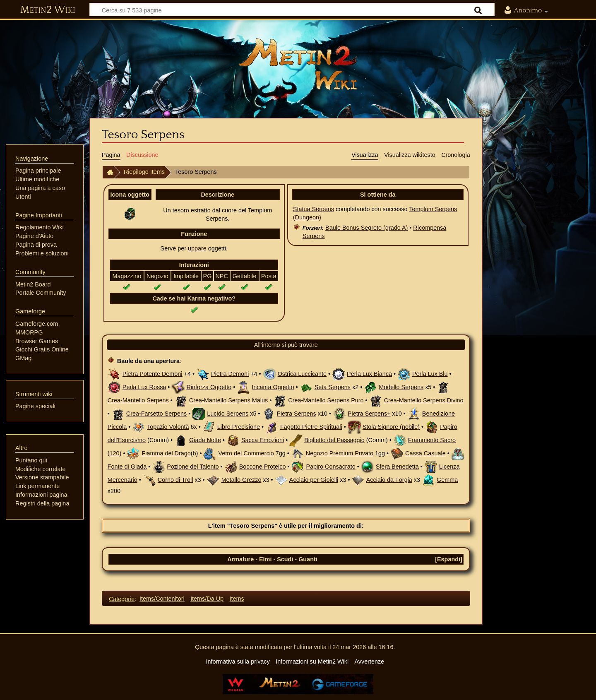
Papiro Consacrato (330, 467)
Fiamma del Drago (166, 453)
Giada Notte (205, 440)
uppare (197, 248)
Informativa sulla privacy (238, 662)
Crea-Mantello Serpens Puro (326, 400)
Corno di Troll (175, 480)
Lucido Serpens (228, 414)
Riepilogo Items (144, 172)
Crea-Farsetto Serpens (156, 414)
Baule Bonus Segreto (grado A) (366, 228)
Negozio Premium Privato (340, 453)
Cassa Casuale (425, 453)
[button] (449, 559)
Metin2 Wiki (48, 10)
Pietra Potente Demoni (153, 374)
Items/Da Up (207, 599)
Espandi (449, 559)
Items (237, 599)
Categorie (122, 599)
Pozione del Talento (193, 467)
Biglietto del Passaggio (334, 440)
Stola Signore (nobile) (391, 427)
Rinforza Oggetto (209, 387)
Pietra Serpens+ (369, 414)
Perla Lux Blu (430, 374)
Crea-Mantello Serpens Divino (424, 400)
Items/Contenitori (162, 599)
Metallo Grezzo (242, 480)
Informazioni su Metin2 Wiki (312, 662)
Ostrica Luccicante (302, 374)
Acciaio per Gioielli (314, 480)
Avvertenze (369, 662)
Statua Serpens (314, 209)
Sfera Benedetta (397, 467)
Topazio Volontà (168, 427)
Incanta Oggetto (273, 387)
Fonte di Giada (127, 467)
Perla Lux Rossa (144, 387)
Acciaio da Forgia (389, 480)
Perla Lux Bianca (369, 374)
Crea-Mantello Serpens (138, 400)
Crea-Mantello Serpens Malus (228, 400)
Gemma (447, 480)
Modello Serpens (401, 387)
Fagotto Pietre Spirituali (311, 427)
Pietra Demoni (230, 374)
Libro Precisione (239, 427)
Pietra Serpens (297, 414)
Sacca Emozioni (263, 440)
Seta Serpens (333, 387)
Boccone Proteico (263, 467)
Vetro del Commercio (246, 453)
